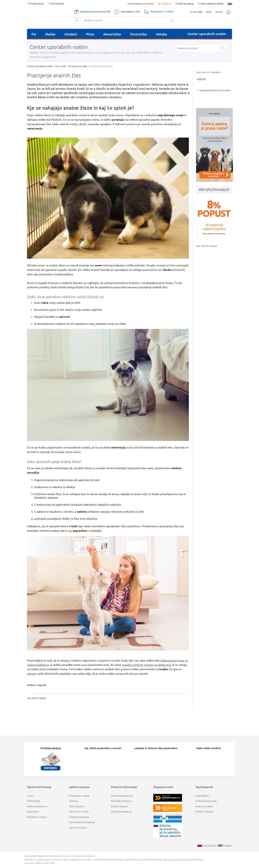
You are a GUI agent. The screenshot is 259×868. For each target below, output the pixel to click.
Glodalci (71, 34)
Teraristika (138, 34)
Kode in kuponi (120, 806)
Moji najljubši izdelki (211, 4)
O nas (30, 796)
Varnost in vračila (79, 811)
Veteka (161, 34)
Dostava (74, 801)
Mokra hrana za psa (206, 801)
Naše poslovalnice (37, 806)
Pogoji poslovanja (79, 817)
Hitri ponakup (184, 4)
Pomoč (219, 12)
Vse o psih (60, 66)
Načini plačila (77, 806)
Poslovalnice (36, 4)
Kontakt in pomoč (37, 817)
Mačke (50, 34)
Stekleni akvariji (204, 811)
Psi (34, 34)
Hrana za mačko (204, 806)
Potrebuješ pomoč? (122, 796)
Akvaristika (112, 34)
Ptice (90, 34)
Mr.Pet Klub (56, 4)
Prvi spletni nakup (79, 796)
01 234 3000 (196, 12)
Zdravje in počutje (78, 66)
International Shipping (82, 822)
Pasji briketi (202, 796)
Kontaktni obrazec (122, 801)
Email (209, 12)
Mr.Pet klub (33, 801)
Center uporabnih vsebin (207, 34)
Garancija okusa (78, 827)
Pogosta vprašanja (121, 811)
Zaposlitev (33, 811)
